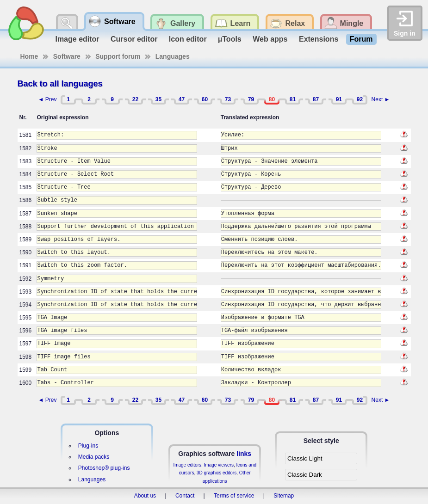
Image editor (77, 39)
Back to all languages (60, 84)
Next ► (381, 99)
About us (145, 496)
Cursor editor (134, 39)
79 (251, 99)
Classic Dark (305, 475)
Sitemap (284, 496)
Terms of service (234, 496)
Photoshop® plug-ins (104, 468)
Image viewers (219, 465)
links (244, 454)
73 (228, 99)
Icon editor (188, 39)
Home (29, 56)
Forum (361, 39)
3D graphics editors (217, 473)
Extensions (319, 39)
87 (316, 99)
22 (135, 99)
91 (339, 99)
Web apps (270, 39)
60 (205, 99)
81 (293, 99)
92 (360, 99)
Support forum (118, 56)
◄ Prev (48, 99)
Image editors (187, 465)
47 (182, 99)
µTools (230, 39)
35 (158, 99)
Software (67, 56)
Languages (173, 56)
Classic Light (305, 458)
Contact (185, 496)
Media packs (94, 457)
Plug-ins (88, 446)
